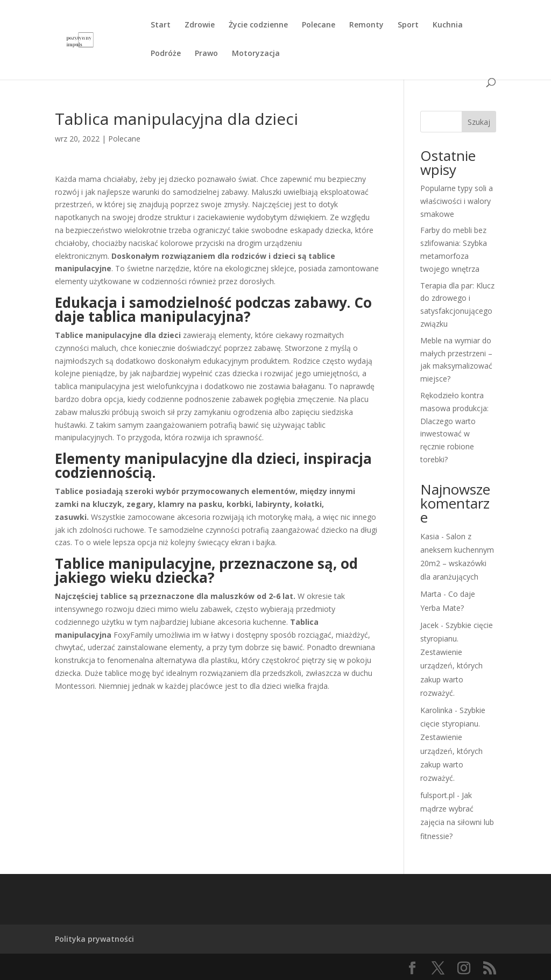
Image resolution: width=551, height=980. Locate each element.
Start (161, 25)
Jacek (429, 625)
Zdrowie (200, 25)
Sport (408, 25)
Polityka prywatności (94, 939)
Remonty (366, 25)
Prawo (206, 54)
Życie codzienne (258, 25)
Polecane (319, 25)
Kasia (430, 536)
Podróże (166, 54)
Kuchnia (448, 25)
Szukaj (479, 122)
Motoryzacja (256, 54)
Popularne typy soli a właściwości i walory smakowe (457, 201)
